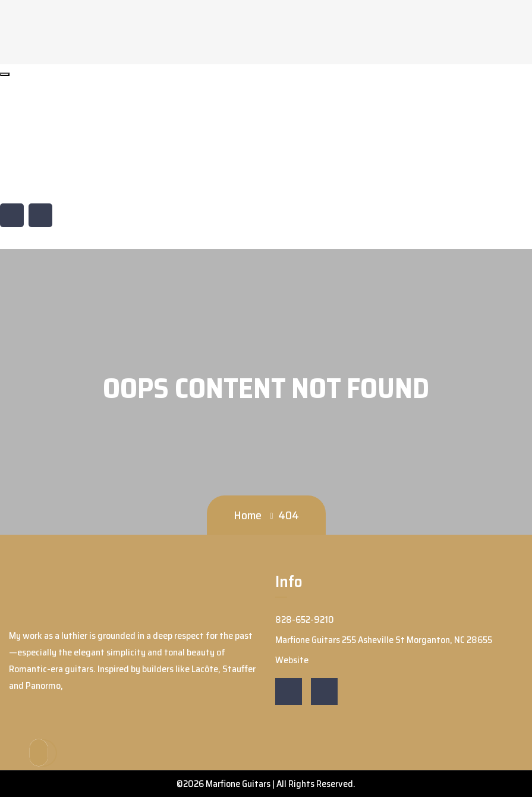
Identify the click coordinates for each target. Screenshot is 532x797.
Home (248, 515)
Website (31, 182)
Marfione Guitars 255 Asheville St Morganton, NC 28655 (116, 159)
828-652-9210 (42, 137)
